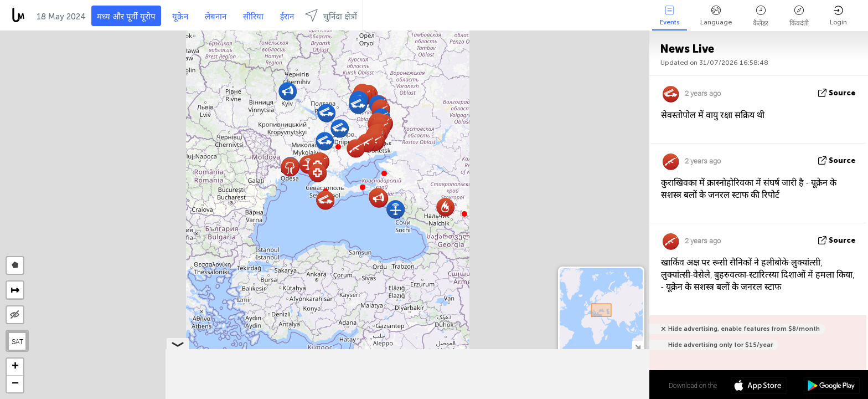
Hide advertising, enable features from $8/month (744, 329)
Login (838, 16)
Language (716, 16)
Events (670, 16)
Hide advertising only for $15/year (720, 345)
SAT (17, 341)
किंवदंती (799, 16)
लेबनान (216, 17)
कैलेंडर (761, 16)
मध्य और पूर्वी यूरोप (126, 17)
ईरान (287, 17)
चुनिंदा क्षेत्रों (331, 15)
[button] (338, 147)
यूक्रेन (180, 17)
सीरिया (253, 17)
